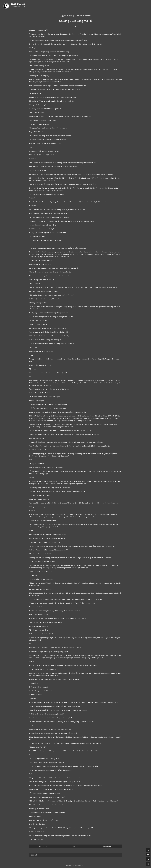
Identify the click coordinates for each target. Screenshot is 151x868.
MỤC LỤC (75, 846)
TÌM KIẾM (89, 5)
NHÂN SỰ (142, 5)
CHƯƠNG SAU (106, 846)
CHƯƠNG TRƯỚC (45, 846)
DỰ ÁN (72, 5)
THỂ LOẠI (107, 5)
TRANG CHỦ (54, 5)
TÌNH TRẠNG (124, 5)
